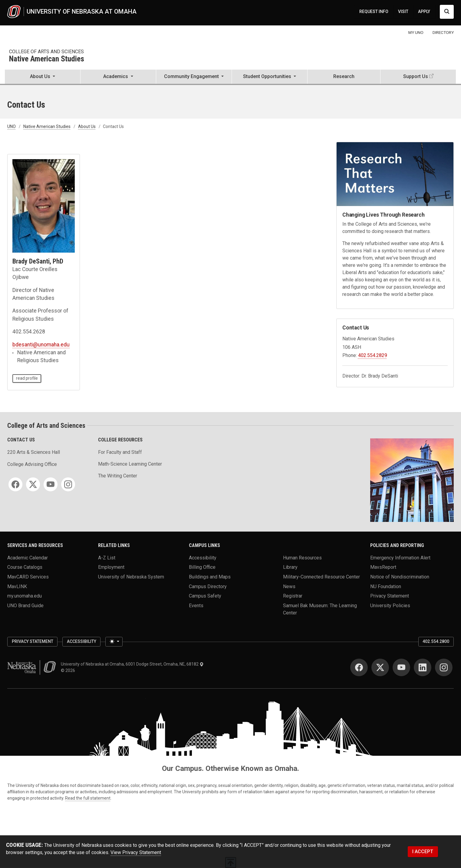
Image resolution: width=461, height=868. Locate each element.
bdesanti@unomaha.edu (41, 345)
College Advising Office (32, 464)
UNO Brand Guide (25, 606)
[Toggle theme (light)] (114, 642)
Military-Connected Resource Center (321, 577)
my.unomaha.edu (25, 596)
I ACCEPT (423, 852)
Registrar (293, 596)
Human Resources (302, 557)
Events (196, 606)
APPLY (424, 11)
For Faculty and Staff (120, 452)
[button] (43, 77)
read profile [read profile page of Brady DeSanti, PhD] (27, 378)
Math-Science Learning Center (130, 464)
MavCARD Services (28, 577)
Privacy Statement (390, 596)
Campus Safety (205, 596)
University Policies (390, 606)
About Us (87, 126)
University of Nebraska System (131, 577)
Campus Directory (208, 586)
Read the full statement (88, 798)
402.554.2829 (373, 355)
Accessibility (203, 557)
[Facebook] (15, 484)
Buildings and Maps (210, 577)
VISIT (403, 11)
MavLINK (17, 586)
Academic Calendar (28, 557)
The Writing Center (118, 476)
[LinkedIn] (423, 667)
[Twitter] (33, 484)
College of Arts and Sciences (46, 52)
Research (344, 76)
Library (290, 567)
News (289, 586)
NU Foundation (386, 586)
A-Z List (107, 557)
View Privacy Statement (136, 852)
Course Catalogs (25, 567)
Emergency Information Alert (400, 557)
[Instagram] (68, 484)
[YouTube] (51, 484)
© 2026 (69, 670)
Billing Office (202, 567)
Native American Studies (47, 59)
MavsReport (383, 567)
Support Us (416, 76)
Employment (111, 567)
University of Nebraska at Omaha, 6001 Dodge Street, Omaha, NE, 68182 (132, 664)
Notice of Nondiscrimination (400, 577)
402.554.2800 (436, 641)
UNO (12, 126)
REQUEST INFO (374, 11)
